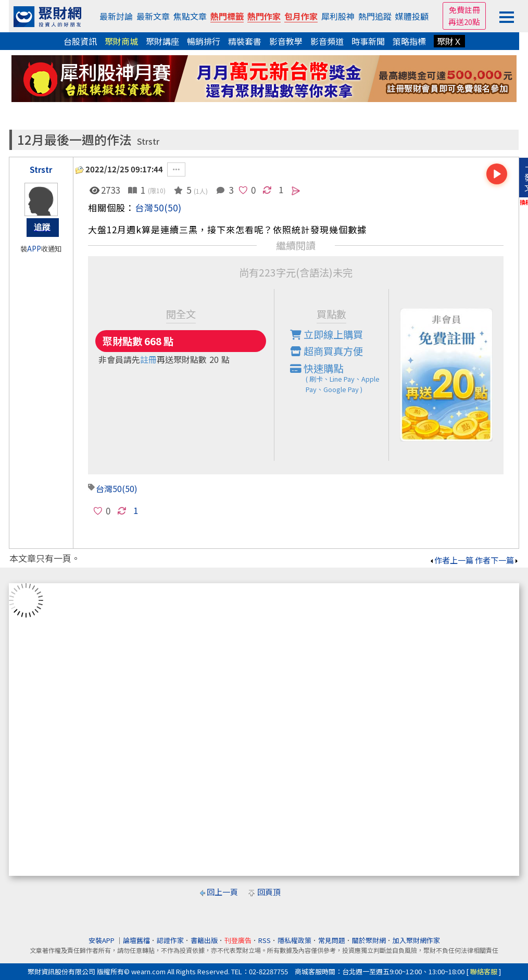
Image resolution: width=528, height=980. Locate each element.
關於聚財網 (369, 940)
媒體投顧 (412, 16)
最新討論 (116, 16)
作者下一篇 (497, 560)
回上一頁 (222, 892)
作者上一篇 (451, 560)
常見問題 (332, 940)
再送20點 (464, 22)
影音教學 (286, 41)
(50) (173, 208)
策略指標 (409, 41)
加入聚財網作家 (416, 940)
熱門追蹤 (375, 16)
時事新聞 (368, 41)
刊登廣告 (238, 940)
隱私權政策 (294, 940)
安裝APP (102, 940)
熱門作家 (264, 16)
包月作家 (301, 16)
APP (34, 249)
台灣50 (149, 208)
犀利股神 (338, 16)
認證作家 (170, 940)
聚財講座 (162, 41)
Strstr (148, 141)
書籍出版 (204, 940)
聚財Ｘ (449, 41)
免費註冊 (464, 10)
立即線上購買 (326, 334)
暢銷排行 (204, 41)
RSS (265, 940)
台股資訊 (80, 41)
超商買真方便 (326, 351)
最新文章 (153, 16)
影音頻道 (327, 41)
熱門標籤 (227, 16)
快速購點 (340, 378)
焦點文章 (190, 16)
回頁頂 (269, 892)
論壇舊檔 (136, 940)
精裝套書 (245, 41)
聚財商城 (121, 41)
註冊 (148, 359)
